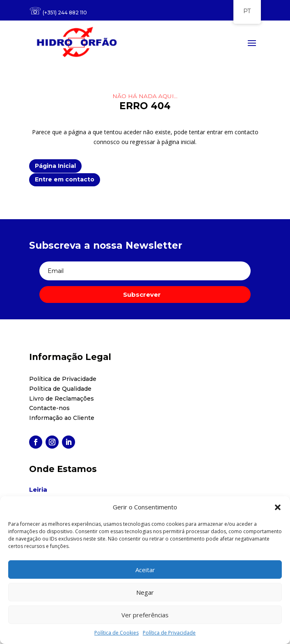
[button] (278, 507)
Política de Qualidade (60, 389)
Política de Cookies (116, 633)
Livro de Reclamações (62, 399)
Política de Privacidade (169, 633)
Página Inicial (55, 166)
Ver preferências (145, 615)
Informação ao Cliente (62, 418)
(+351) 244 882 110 (65, 13)
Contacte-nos (49, 408)
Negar (145, 592)
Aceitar (145, 570)
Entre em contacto (65, 179)
